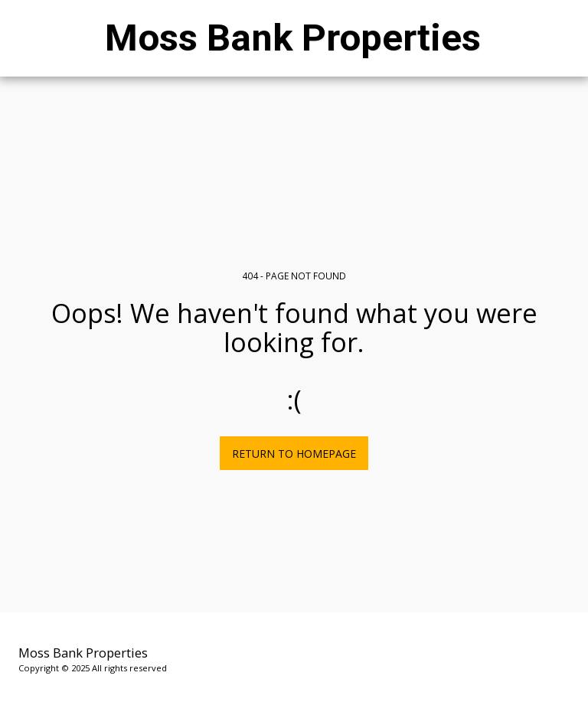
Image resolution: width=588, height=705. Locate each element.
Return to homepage (294, 454)
